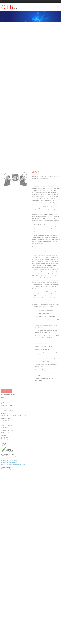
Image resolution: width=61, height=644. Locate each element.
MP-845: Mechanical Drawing (8, 557)
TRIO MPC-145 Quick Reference (9, 563)
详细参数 (6, 492)
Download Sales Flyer (7, 570)
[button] (15, 286)
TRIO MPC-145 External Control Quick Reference (13, 565)
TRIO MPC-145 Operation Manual (9, 562)
